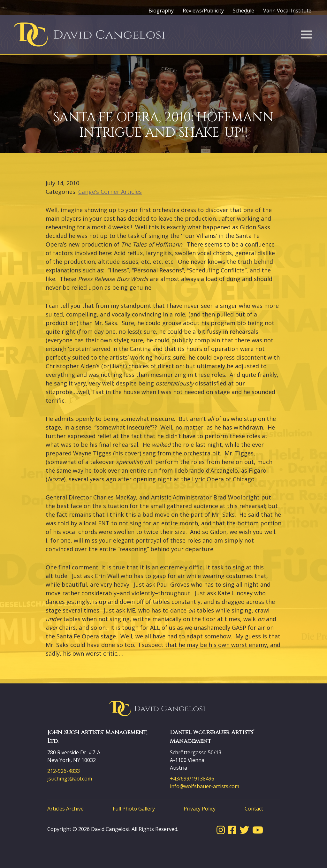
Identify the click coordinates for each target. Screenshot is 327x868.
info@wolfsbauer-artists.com (205, 786)
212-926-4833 (64, 771)
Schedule (243, 11)
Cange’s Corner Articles (110, 192)
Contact (254, 809)
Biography (161, 11)
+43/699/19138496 (192, 779)
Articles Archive (65, 809)
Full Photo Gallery (134, 809)
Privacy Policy (200, 809)
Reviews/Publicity (203, 11)
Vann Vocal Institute (287, 11)
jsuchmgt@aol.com (70, 779)
